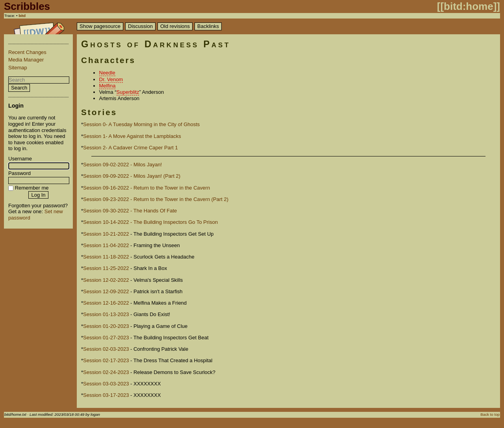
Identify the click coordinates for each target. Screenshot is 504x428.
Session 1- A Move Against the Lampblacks (132, 136)
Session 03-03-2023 (106, 384)
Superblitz (128, 92)
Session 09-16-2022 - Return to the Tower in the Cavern (146, 188)
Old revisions (175, 26)
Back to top (490, 414)
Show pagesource (100, 26)
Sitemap (18, 68)
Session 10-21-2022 (106, 234)
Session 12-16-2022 (106, 303)
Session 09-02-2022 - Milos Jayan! (122, 165)
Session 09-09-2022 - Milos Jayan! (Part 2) (132, 176)
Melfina (107, 86)
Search (19, 88)
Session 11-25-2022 (106, 268)
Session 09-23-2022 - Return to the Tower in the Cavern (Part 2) (156, 199)
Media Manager (26, 60)
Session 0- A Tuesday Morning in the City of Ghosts (141, 124)
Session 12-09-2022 (106, 291)
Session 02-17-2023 (106, 360)
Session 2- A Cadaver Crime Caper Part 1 (131, 148)
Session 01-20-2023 (106, 326)
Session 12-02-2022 (106, 280)
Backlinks (208, 26)
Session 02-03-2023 (106, 349)
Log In (38, 195)
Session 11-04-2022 (106, 245)
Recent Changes (27, 52)
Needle (107, 73)
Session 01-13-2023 (106, 314)
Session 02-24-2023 (106, 372)
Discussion (140, 26)
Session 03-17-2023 (106, 395)
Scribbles (27, 6)
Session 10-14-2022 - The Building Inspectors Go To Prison (150, 222)
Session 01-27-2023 (106, 338)
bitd (22, 16)
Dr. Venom (111, 79)
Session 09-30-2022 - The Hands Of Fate (130, 211)
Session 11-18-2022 (106, 257)
